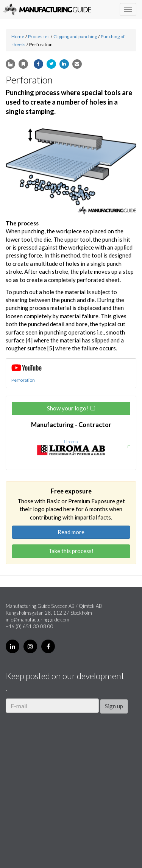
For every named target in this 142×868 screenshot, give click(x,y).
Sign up (114, 706)
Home (18, 36)
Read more (71, 532)
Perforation (23, 380)
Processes (39, 36)
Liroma (71, 442)
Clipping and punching (75, 36)
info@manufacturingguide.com (37, 620)
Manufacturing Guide (47, 9)
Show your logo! (68, 408)
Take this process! (71, 551)
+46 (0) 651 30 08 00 (30, 626)
